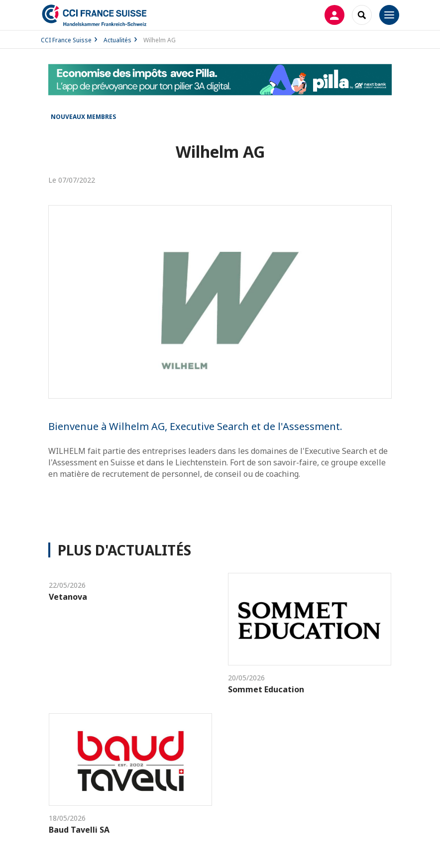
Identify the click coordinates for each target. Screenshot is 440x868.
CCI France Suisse (66, 40)
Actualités (117, 40)
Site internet (220, 512)
